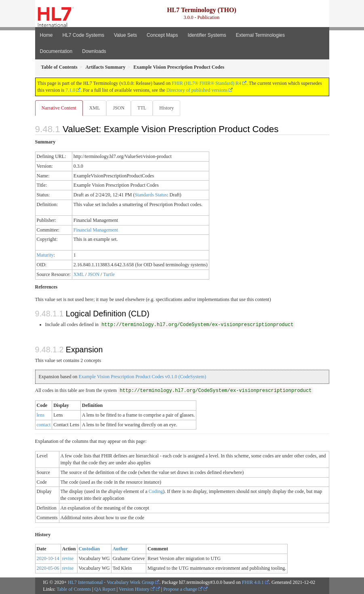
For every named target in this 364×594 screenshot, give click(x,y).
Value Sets (125, 35)
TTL (142, 108)
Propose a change (183, 589)
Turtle (109, 274)
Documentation (56, 51)
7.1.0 (70, 90)
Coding (156, 491)
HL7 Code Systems (83, 35)
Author (120, 549)
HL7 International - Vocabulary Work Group (111, 582)
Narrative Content (59, 108)
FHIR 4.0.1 (253, 582)
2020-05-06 (48, 568)
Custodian (89, 549)
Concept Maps (162, 35)
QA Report (105, 589)
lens (41, 415)
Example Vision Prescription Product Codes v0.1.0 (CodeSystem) (142, 377)
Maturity (45, 255)
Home (46, 35)
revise (68, 558)
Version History (137, 589)
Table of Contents (74, 589)
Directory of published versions (197, 90)
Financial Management (96, 230)
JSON (119, 108)
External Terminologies (260, 35)
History (166, 108)
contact (44, 425)
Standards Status (151, 195)
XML (95, 108)
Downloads (94, 51)
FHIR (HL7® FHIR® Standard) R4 (206, 83)
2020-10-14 (48, 558)
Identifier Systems (207, 35)
